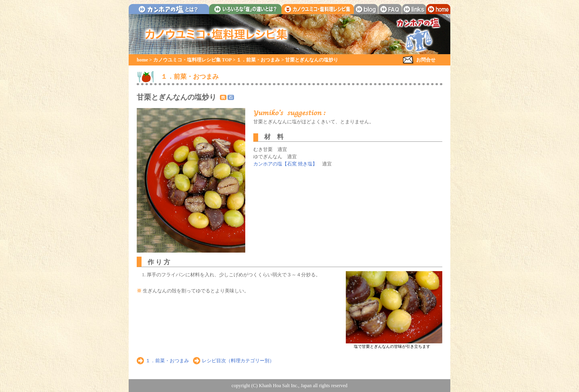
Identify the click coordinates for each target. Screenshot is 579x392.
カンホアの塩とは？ (169, 9)
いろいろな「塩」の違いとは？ (245, 9)
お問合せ (426, 60)
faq (390, 9)
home (438, 9)
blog (366, 9)
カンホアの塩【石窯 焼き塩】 (285, 164)
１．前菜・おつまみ (258, 60)
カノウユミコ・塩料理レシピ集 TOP (192, 60)
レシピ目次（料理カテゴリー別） (238, 361)
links (414, 9)
